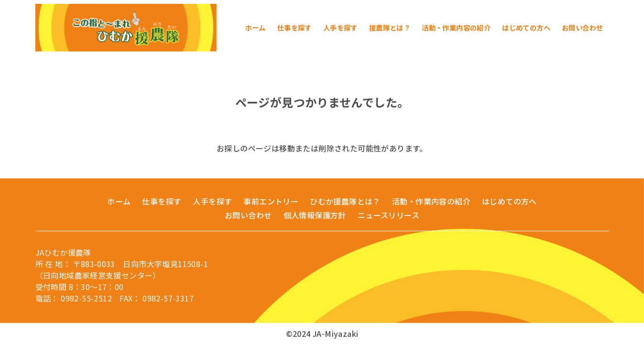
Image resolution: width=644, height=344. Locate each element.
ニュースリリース (388, 215)
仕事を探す (162, 201)
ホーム (119, 201)
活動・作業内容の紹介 (431, 201)
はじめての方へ (509, 201)
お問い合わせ (248, 215)
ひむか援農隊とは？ (345, 201)
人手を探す (212, 201)
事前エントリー (271, 201)
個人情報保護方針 (315, 215)
